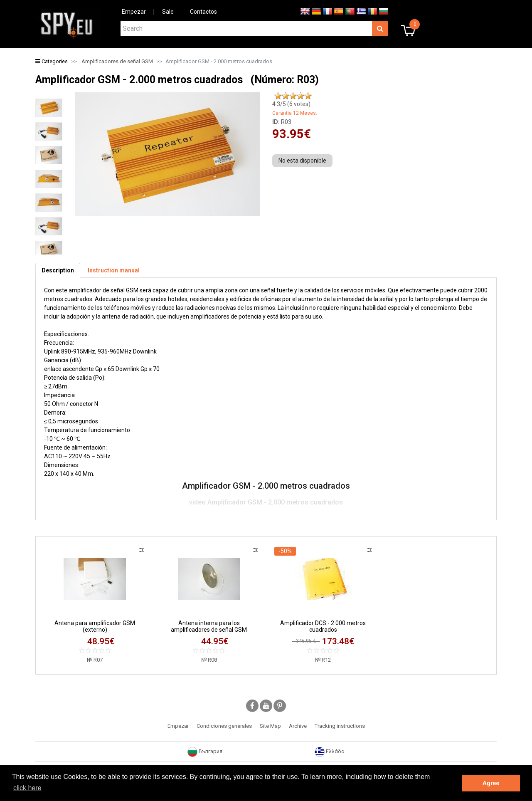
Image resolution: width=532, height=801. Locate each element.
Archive (298, 726)
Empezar (134, 12)
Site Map (270, 726)
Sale (168, 12)
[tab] (58, 271)
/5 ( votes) (291, 104)
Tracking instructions (340, 726)
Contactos (203, 12)
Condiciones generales (224, 726)
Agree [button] (491, 783)
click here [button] (27, 788)
